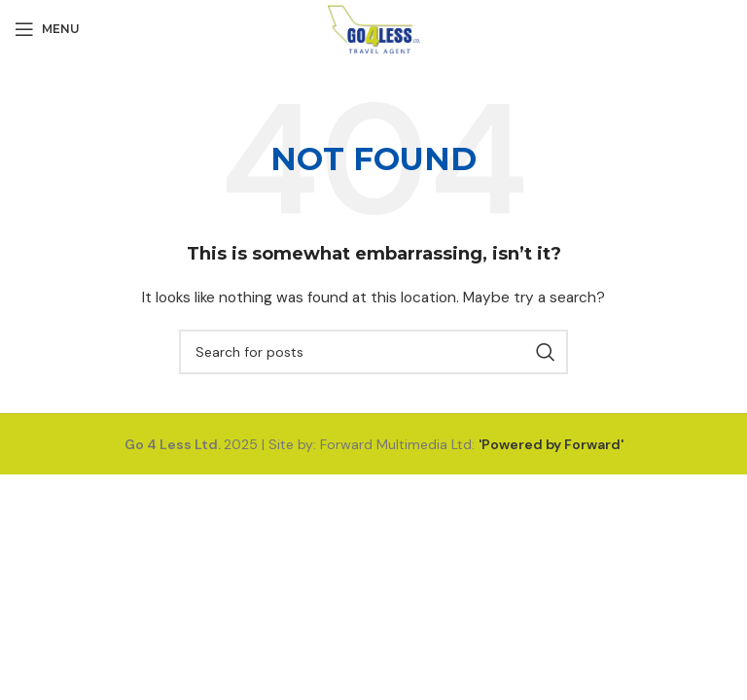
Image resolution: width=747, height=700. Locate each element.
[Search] (373, 352)
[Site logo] (374, 28)
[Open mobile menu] (47, 29)
